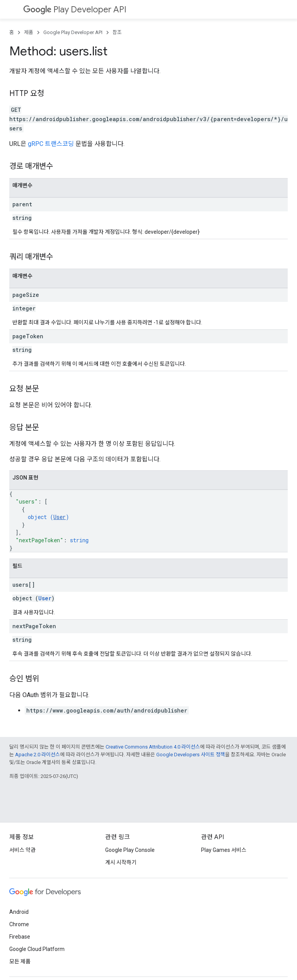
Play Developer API (75, 9)
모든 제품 (20, 961)
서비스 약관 (22, 850)
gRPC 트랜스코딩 (51, 144)
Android (19, 912)
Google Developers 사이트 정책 (191, 755)
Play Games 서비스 (224, 850)
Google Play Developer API (73, 32)
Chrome (19, 924)
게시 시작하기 (121, 862)
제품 (29, 32)
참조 (117, 32)
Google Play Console (130, 850)
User (60, 517)
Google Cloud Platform (37, 949)
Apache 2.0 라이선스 (38, 755)
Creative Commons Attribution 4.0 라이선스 (153, 747)
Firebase (20, 937)
